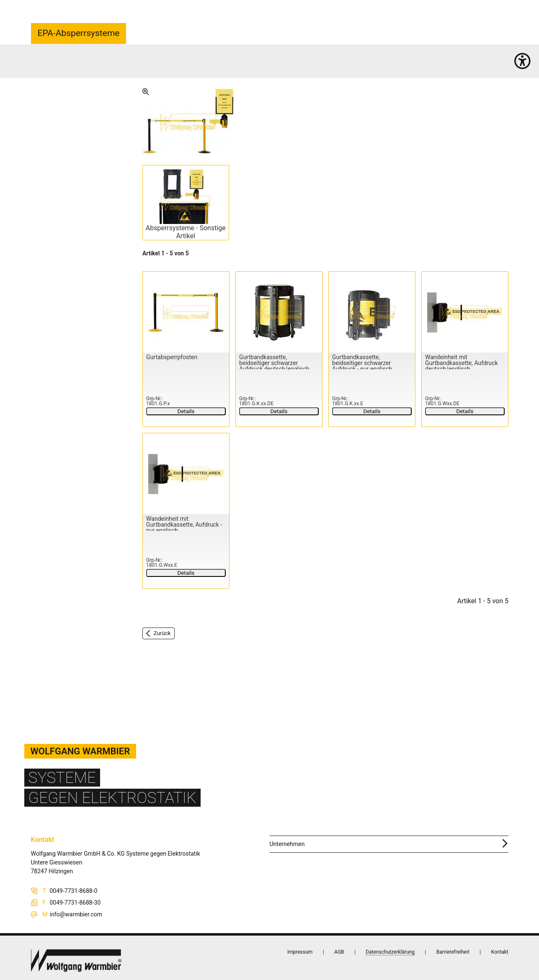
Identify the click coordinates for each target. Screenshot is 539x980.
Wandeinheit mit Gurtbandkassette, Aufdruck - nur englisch (184, 525)
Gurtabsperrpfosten (172, 357)
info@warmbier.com (76, 914)
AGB (339, 952)
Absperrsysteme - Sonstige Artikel (185, 232)
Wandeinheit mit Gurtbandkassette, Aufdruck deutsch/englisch (462, 363)
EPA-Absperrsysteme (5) (118, 66)
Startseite (43, 66)
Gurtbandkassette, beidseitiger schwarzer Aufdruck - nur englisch (362, 363)
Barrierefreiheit (453, 952)
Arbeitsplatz (72, 66)
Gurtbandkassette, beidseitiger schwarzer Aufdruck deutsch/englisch (274, 363)
